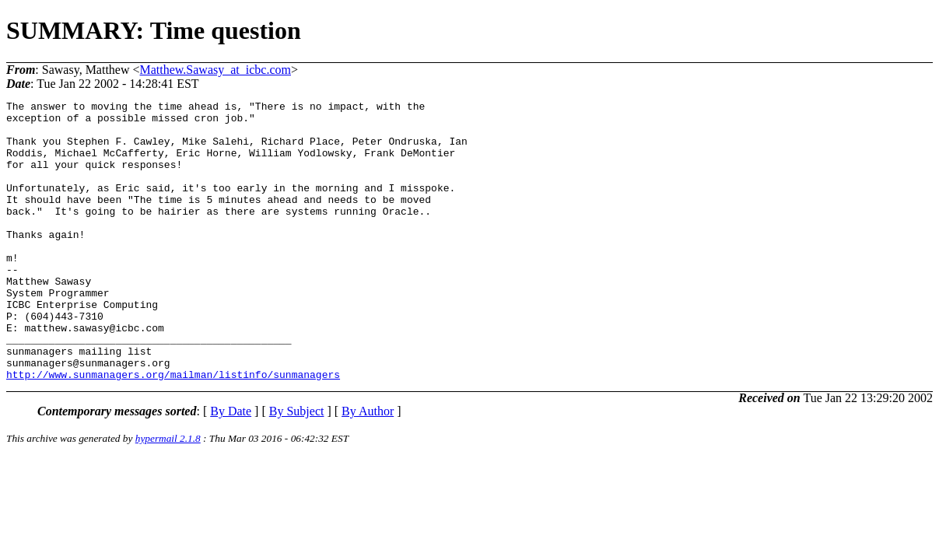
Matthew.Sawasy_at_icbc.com (215, 70)
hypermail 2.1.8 (168, 494)
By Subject (297, 467)
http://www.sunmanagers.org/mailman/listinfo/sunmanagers (173, 430)
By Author (368, 467)
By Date (231, 467)
